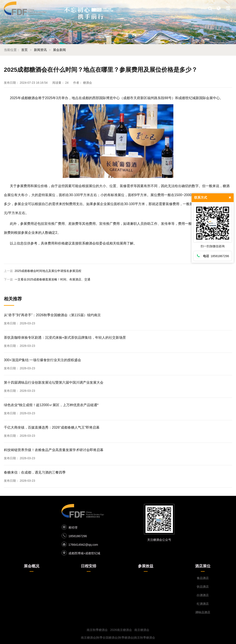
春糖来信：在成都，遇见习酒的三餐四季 (35, 472)
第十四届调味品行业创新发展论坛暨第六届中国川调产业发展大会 (54, 382)
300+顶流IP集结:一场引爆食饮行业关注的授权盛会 (42, 360)
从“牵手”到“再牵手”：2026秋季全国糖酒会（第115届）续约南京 (52, 315)
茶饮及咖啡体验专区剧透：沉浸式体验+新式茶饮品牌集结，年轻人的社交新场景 (65, 338)
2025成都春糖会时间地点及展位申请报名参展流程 (48, 271)
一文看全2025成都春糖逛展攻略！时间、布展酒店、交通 (52, 279)
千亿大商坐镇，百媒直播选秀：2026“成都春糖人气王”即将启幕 (52, 427)
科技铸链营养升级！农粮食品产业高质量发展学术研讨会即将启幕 (54, 450)
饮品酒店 (203, 587)
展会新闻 (59, 50)
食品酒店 (203, 578)
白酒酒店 (203, 595)
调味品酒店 (203, 612)
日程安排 (89, 566)
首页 (24, 50)
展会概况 (32, 566)
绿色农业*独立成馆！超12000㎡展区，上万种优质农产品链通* (51, 405)
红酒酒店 (203, 604)
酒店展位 (203, 566)
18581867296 (78, 536)
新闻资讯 (40, 50)
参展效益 (146, 566)
